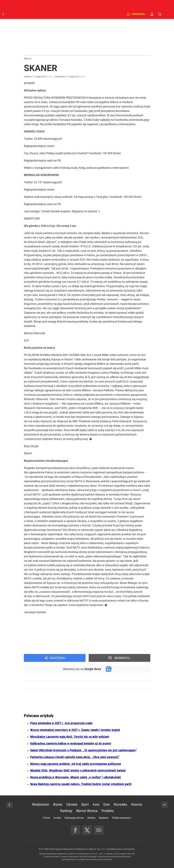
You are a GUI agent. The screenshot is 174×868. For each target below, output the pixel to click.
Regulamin (104, 818)
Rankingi (66, 811)
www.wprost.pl (92, 859)
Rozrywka (120, 804)
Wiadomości (41, 804)
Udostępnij (57, 658)
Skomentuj (122, 658)
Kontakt (57, 818)
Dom (107, 804)
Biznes (58, 804)
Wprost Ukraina (87, 811)
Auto (96, 804)
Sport (85, 804)
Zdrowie (72, 804)
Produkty (108, 811)
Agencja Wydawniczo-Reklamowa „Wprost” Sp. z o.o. (81, 849)
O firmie (47, 818)
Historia (137, 804)
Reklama (91, 818)
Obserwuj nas (82, 669)
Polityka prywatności (122, 818)
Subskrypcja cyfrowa (74, 818)
